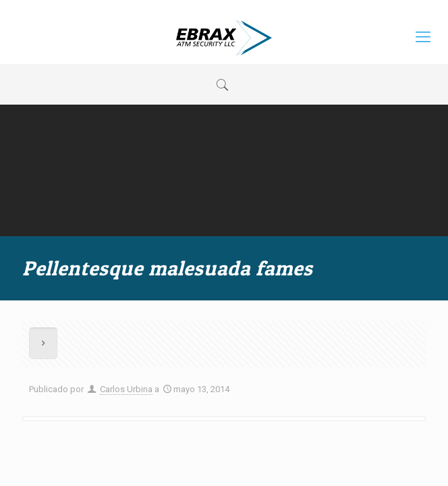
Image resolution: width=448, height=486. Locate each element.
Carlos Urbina (126, 389)
